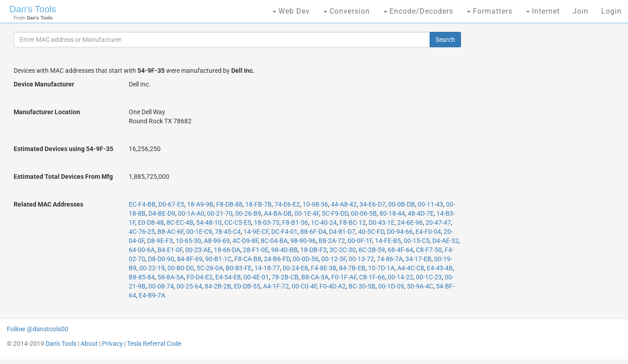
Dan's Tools (33, 9)
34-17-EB (418, 259)
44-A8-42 (344, 204)
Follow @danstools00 (38, 329)
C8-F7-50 (429, 250)
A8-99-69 (217, 241)
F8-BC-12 (353, 222)
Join (580, 11)
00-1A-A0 (191, 213)
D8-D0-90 (161, 259)
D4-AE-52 (446, 241)
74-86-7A (390, 259)
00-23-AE (198, 250)
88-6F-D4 (313, 232)
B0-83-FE (239, 268)
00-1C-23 (429, 277)
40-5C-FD (371, 232)
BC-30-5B (362, 286)
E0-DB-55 (247, 286)
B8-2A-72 (332, 241)
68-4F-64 (400, 250)
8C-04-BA (274, 241)
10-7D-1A (381, 268)
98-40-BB (284, 250)
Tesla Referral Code (154, 344)
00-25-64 (189, 286)
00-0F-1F (360, 241)
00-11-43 (430, 204)
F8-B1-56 (295, 222)
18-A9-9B (200, 204)
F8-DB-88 (229, 204)
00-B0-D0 (181, 268)
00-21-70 (220, 213)
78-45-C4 (228, 232)
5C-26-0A (210, 268)
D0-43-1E (382, 222)
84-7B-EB (352, 268)
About (89, 344)
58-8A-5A (171, 277)
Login (611, 11)
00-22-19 (152, 268)
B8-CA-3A (315, 277)
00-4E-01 (256, 277)
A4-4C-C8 (411, 268)
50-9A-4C (420, 286)
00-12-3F (334, 259)
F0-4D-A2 (333, 286)
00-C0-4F (304, 286)
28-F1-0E (256, 250)
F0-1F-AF (344, 277)
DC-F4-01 (284, 232)
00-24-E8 (295, 268)
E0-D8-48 (151, 222)
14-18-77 (267, 268)
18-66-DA (227, 250)
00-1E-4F (307, 213)
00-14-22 (400, 277)
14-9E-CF (256, 232)
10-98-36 (315, 204)
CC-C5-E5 (238, 222)
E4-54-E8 (228, 277)
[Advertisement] (543, 173)
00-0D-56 (306, 259)
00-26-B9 (248, 213)
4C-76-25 (142, 232)
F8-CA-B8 (248, 259)
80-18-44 (392, 213)
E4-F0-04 (428, 232)
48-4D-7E (421, 213)
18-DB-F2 (314, 250)
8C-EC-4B (180, 222)
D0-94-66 (400, 232)
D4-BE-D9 (162, 213)
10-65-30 (188, 241)
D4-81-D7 (342, 232)
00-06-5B (364, 213)
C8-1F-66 (372, 277)
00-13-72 (361, 259)
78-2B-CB (285, 277)
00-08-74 (161, 286)
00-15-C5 (417, 241)
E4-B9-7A (152, 295)
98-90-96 (303, 241)
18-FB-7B (258, 204)
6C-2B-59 (372, 250)
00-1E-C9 (199, 232)
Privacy (112, 344)
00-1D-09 (391, 286)
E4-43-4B (440, 268)
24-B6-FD (277, 259)
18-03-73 (267, 222)
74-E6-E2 (287, 204)
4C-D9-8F (245, 241)
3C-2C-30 (343, 250)
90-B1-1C (218, 259)
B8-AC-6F (170, 232)
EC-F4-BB (142, 204)
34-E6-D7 (372, 204)
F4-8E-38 (324, 268)
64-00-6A (142, 250)
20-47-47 (438, 222)
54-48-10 (209, 222)
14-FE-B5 (388, 241)
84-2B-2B (218, 286)
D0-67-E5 (171, 204)
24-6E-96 (410, 222)
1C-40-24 (324, 222)
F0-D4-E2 (200, 277)
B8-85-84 (142, 277)
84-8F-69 (190, 259)
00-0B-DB (402, 204)
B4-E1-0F (170, 250)
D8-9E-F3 (160, 241)
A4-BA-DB (278, 213)
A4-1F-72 (276, 286)
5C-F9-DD (335, 213)
